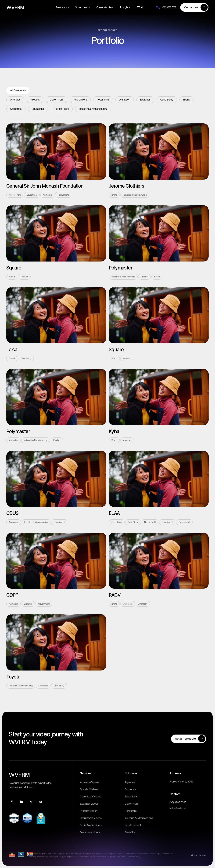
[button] (63, 7)
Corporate (130, 789)
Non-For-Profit (133, 825)
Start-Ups (130, 832)
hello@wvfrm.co (178, 808)
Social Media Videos (91, 825)
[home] (15, 7)
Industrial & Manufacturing (139, 818)
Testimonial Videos (90, 832)
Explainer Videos (89, 804)
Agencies (130, 782)
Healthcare (131, 811)
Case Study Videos (91, 797)
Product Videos (89, 811)
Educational (131, 797)
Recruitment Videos (91, 818)
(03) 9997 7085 (178, 802)
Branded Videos (89, 789)
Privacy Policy (134, 857)
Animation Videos (90, 782)
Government (132, 804)
